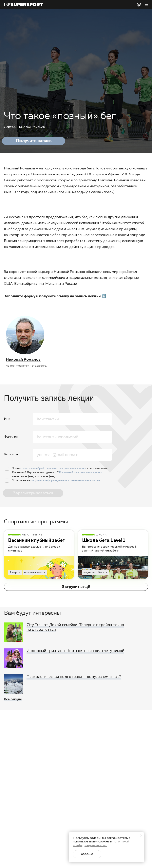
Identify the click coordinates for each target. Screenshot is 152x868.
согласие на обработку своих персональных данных (54, 469)
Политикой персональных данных (81, 473)
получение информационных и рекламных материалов (65, 480)
